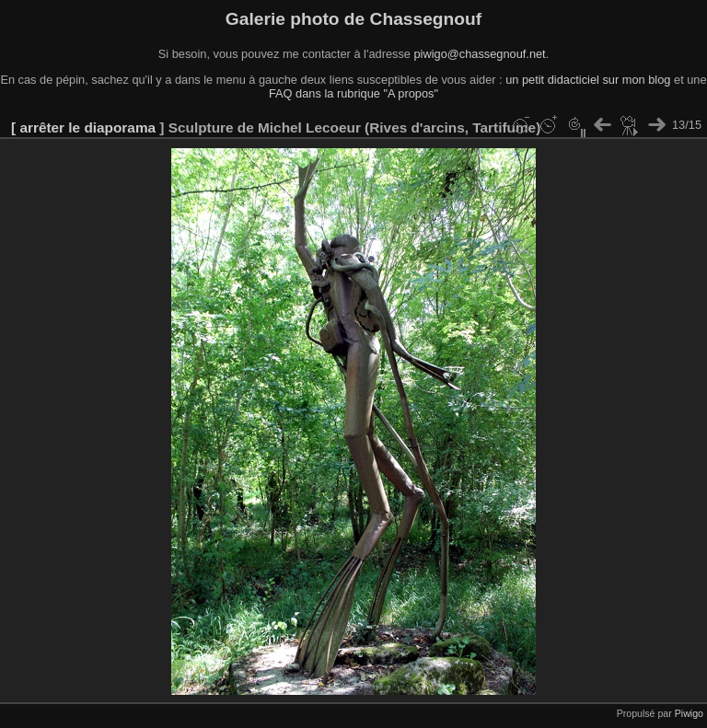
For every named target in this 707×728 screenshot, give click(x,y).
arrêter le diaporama (87, 127)
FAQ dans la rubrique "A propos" (353, 93)
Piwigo (689, 713)
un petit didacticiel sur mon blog (588, 80)
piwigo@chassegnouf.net (479, 54)
